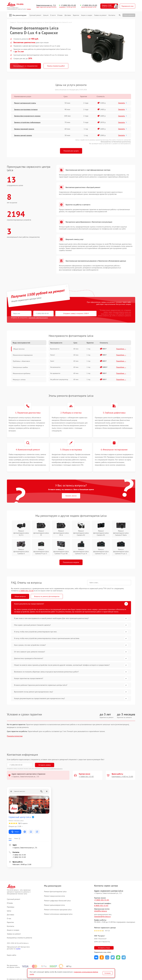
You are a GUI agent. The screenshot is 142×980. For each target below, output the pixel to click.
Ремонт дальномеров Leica (54, 905)
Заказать (123, 103)
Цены (46, 15)
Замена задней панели (23, 135)
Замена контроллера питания (26, 109)
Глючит (53, 355)
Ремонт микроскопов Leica (54, 896)
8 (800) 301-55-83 (101, 905)
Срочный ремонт (35, 15)
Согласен (108, 973)
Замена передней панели (24, 129)
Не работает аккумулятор (59, 379)
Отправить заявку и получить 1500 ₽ (76, 313)
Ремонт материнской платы (25, 103)
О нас (53, 15)
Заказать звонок (71, 496)
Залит (52, 361)
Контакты (112, 15)
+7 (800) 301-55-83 (68, 5)
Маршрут (15, 832)
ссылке (18, 949)
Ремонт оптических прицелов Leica (58, 910)
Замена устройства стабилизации (27, 122)
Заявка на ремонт (100, 15)
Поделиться (96, 957)
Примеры (11, 907)
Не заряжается (55, 373)
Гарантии (76, 15)
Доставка (68, 15)
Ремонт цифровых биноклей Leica (57, 901)
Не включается (55, 367)
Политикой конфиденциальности (53, 769)
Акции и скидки (87, 15)
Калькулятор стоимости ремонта (20, 938)
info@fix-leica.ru (101, 911)
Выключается (55, 349)
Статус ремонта (129, 15)
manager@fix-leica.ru (102, 916)
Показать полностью (15, 736)
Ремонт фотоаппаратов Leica (55, 891)
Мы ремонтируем (18, 15)
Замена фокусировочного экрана (27, 116)
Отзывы (60, 15)
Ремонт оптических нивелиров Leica (58, 914)
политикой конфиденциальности (38, 318)
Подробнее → (121, 349)
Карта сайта (12, 955)
